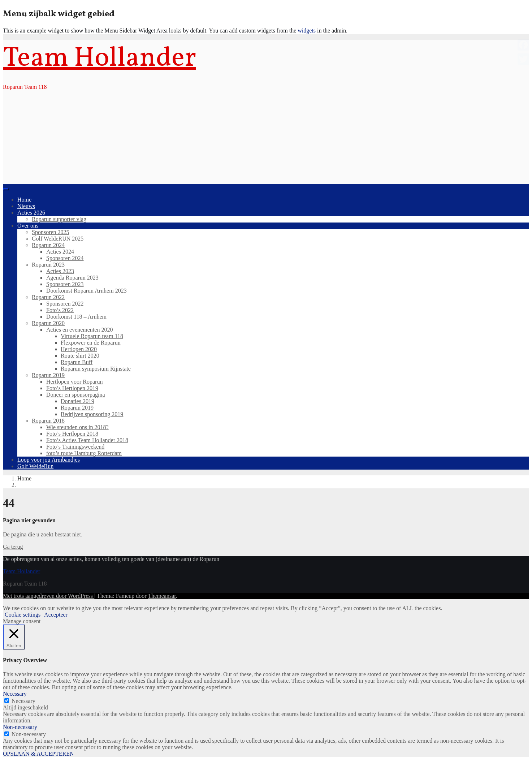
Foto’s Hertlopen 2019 (72, 388)
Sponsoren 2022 (65, 304)
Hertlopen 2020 (79, 349)
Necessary (23, 701)
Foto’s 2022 (60, 310)
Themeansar (162, 596)
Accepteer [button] (56, 615)
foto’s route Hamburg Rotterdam (84, 453)
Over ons (28, 226)
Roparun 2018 (48, 421)
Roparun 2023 (48, 265)
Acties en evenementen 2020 (79, 330)
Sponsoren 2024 (65, 258)
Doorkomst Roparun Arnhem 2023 (86, 291)
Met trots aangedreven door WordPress (49, 596)
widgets (307, 31)
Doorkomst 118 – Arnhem (76, 317)
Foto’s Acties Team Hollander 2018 (87, 440)
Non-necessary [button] (20, 727)
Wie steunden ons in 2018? (77, 427)
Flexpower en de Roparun (91, 343)
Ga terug (13, 547)
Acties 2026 (31, 213)
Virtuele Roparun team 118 (92, 336)
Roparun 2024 (48, 245)
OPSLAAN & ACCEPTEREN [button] (38, 754)
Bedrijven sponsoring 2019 (92, 414)
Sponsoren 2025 (51, 232)
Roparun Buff (77, 362)
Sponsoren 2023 (65, 284)
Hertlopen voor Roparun (74, 382)
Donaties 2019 (77, 401)
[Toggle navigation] (6, 189)
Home (24, 200)
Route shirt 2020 (80, 356)
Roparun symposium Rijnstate (96, 369)
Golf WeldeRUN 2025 (58, 239)
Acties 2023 (60, 271)
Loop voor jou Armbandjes (49, 460)
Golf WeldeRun (35, 466)
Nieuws (26, 206)
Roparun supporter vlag (59, 219)
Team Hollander (100, 59)
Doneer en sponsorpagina (76, 395)
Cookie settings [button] (23, 615)
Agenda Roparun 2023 (72, 278)
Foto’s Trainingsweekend (75, 447)
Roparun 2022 (48, 297)
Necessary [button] (15, 694)
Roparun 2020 (48, 323)
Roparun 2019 (48, 375)
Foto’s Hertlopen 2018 (72, 434)
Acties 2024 (60, 252)
